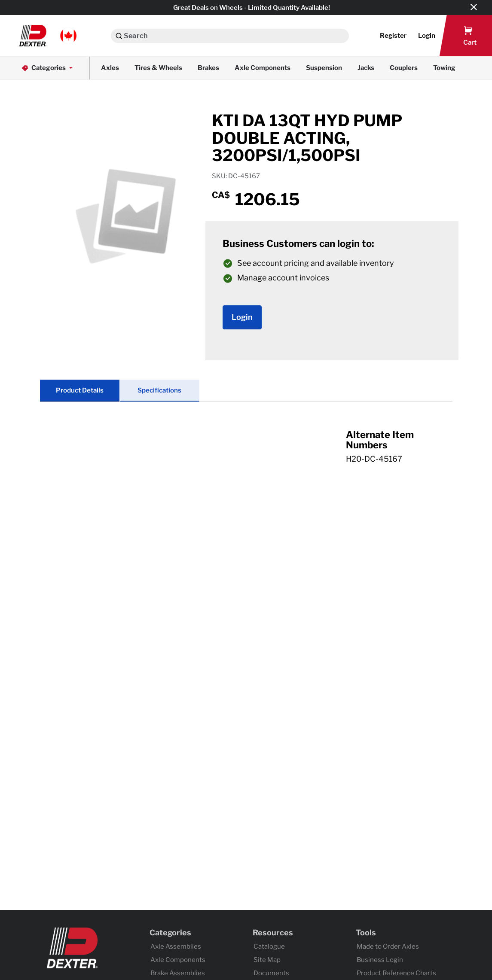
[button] (48, 36)
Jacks (366, 68)
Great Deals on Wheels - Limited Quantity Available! (252, 8)
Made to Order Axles (388, 947)
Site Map (267, 960)
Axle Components (263, 68)
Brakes (208, 68)
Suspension (324, 68)
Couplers (404, 68)
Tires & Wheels (158, 68)
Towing (444, 68)
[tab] (246, 456)
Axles (110, 68)
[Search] (119, 36)
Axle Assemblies (176, 947)
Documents (271, 973)
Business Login (380, 960)
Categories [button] (48, 68)
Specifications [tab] (159, 390)
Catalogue (269, 947)
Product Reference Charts (396, 973)
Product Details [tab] (80, 390)
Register (393, 36)
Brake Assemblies (178, 973)
